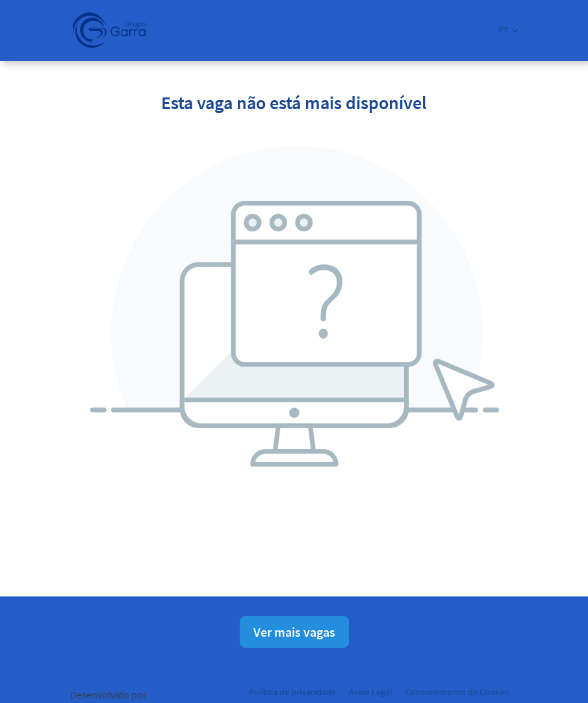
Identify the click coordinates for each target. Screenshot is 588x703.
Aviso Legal (371, 692)
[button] (508, 30)
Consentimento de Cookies (458, 692)
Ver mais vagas (294, 632)
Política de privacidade (292, 692)
